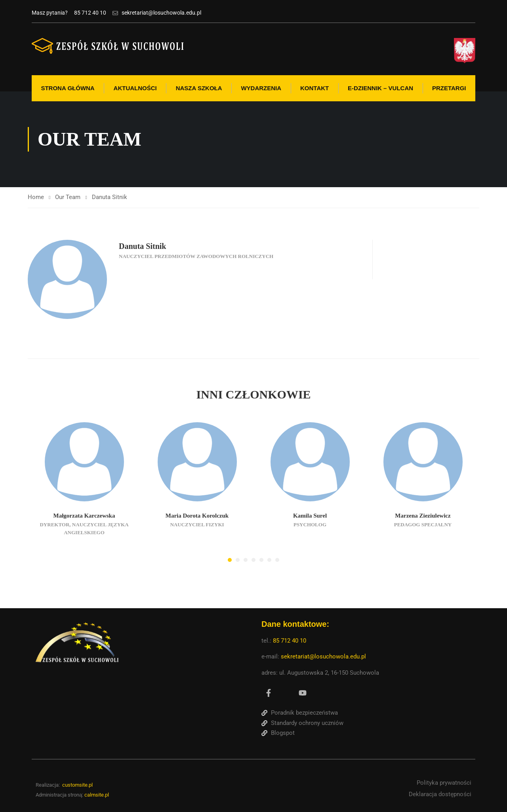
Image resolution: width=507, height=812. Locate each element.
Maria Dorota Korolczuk (197, 516)
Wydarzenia (261, 88)
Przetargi (449, 88)
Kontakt (314, 88)
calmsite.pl (97, 795)
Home (36, 197)
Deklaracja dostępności (440, 794)
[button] (230, 560)
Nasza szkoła (199, 88)
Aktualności (135, 88)
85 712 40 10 (290, 641)
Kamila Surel (310, 516)
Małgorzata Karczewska (84, 516)
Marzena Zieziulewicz (423, 516)
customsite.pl (77, 785)
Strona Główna (68, 88)
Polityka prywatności (444, 783)
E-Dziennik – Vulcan (380, 88)
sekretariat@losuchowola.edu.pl (323, 656)
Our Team (68, 197)
